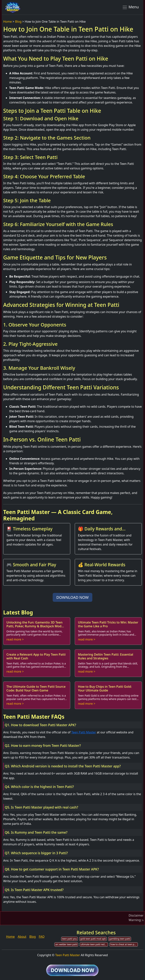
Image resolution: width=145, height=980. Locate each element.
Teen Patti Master (84, 732)
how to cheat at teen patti (124, 944)
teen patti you (69, 939)
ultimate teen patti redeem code (94, 944)
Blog (18, 22)
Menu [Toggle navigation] (130, 7)
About (22, 937)
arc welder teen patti (66, 944)
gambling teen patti (120, 939)
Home (8, 22)
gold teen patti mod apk (93, 939)
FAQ (42, 937)
